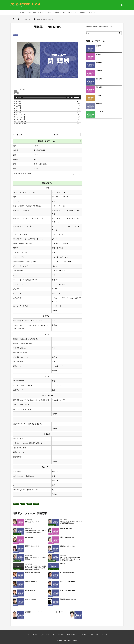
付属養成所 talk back (59, 13)
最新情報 (48, 13)
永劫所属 (99, 95)
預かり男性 (99, 79)
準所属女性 (99, 71)
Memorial (99, 104)
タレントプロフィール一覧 (35, 13)
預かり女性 (99, 87)
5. (18, 110)
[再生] (16, 97)
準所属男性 (99, 62)
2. (18, 104)
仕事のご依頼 (82, 13)
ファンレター (92, 13)
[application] (47, 97)
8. (20, 117)
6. (18, 113)
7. (20, 115)
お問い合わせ (71, 13)
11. (20, 124)
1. (18, 101)
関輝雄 (29, 504)
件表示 (20, 135)
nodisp (23, 504)
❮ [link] (73, 174)
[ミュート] (72, 97)
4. (18, 108)
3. (18, 106)
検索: (56, 135)
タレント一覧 (100, 112)
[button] (80, 141)
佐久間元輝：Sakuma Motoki (33, 612)
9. (20, 119)
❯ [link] (80, 174)
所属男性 (15, 35)
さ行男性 (36, 504)
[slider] (44, 97)
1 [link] (77, 174)
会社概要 (22, 13)
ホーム (14, 13)
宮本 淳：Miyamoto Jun (63, 612)
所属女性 (99, 54)
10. (20, 121)
